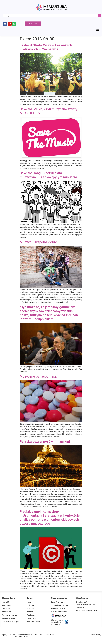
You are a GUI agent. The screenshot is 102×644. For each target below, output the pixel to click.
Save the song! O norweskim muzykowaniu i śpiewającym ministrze (48, 175)
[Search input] (51, 16)
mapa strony (96, 635)
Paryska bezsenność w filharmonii (45, 442)
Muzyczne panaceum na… (39, 377)
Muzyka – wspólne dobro (38, 242)
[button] (98, 31)
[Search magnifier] (99, 16)
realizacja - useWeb (22, 637)
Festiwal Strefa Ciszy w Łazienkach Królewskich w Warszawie (46, 47)
